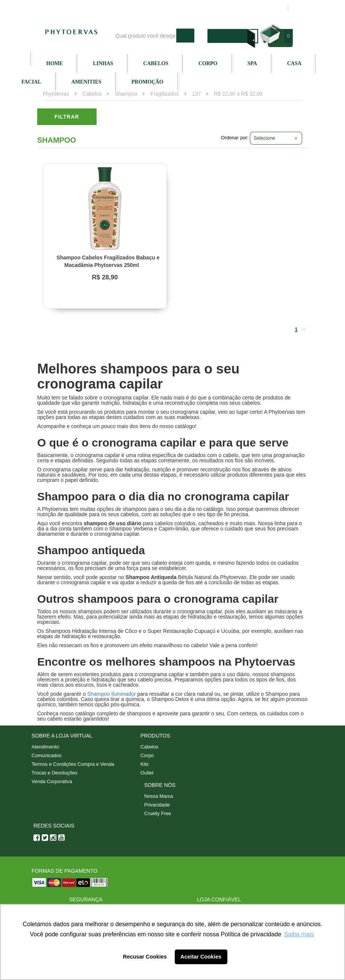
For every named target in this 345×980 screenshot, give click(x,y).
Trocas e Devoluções (54, 773)
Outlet (147, 773)
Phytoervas (56, 94)
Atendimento (214, 8)
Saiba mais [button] (299, 934)
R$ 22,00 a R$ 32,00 (238, 94)
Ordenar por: (235, 138)
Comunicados (47, 755)
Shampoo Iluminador (111, 694)
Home (54, 63)
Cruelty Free (158, 813)
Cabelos (156, 63)
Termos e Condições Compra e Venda (73, 764)
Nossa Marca (159, 796)
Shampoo (126, 94)
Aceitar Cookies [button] (201, 957)
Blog (182, 8)
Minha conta (255, 8)
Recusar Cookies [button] (145, 957)
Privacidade (157, 805)
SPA (252, 63)
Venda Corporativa (52, 781)
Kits (145, 764)
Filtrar (67, 117)
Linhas (103, 63)
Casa (294, 63)
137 (196, 94)
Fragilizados (164, 94)
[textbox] (144, 36)
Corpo (208, 63)
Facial (31, 82)
